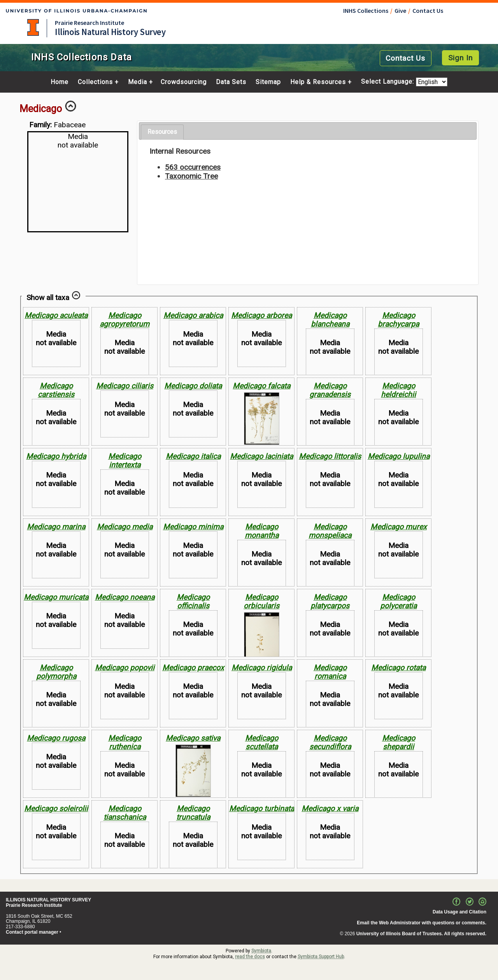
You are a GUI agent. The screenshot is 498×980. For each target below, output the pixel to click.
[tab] (162, 132)
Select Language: (388, 82)
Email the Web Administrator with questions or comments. (422, 923)
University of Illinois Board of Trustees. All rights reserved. (421, 934)
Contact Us (428, 11)
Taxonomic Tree (191, 176)
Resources (162, 132)
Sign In (460, 58)
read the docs (250, 957)
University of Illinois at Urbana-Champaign (33, 27)
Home (60, 82)
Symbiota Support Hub (321, 957)
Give (400, 11)
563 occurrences (193, 167)
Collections (95, 82)
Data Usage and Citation (459, 912)
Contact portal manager (32, 932)
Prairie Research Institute (89, 23)
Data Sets (231, 82)
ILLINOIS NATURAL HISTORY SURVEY (48, 900)
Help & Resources (318, 82)
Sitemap (268, 82)
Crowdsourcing (184, 82)
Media (138, 82)
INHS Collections (366, 11)
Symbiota (261, 951)
